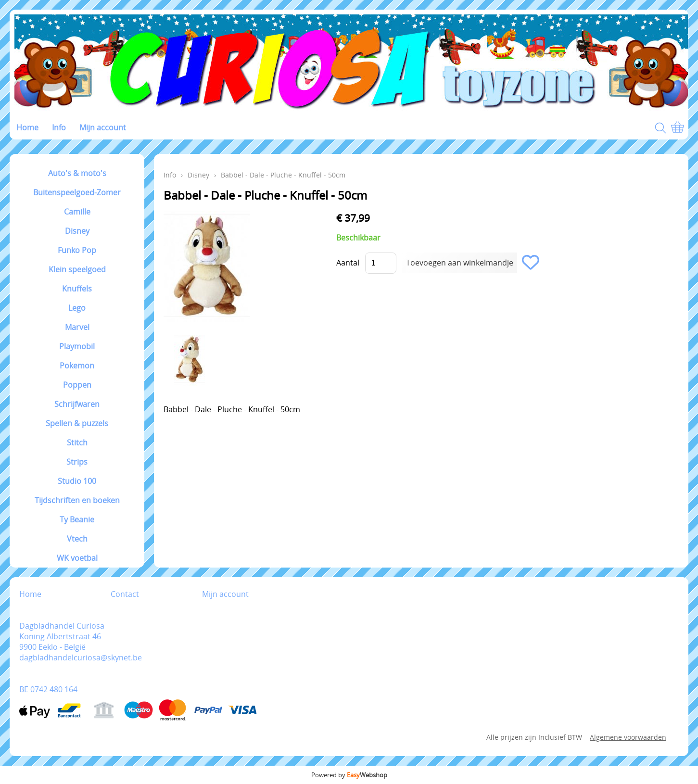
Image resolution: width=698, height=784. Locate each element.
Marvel (77, 327)
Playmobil (77, 346)
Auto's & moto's (77, 173)
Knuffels (77, 289)
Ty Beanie (77, 519)
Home (27, 127)
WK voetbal (77, 558)
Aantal (348, 263)
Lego (77, 308)
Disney (77, 231)
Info (59, 127)
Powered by (349, 775)
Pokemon (77, 366)
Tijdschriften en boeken (77, 500)
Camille (77, 212)
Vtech (77, 539)
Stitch (77, 443)
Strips (77, 462)
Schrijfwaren (77, 404)
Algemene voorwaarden (628, 737)
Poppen (77, 385)
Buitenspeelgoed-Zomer (77, 192)
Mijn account (103, 127)
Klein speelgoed (77, 269)
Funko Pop (77, 250)
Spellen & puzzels (77, 423)
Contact (125, 594)
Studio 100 (77, 481)
